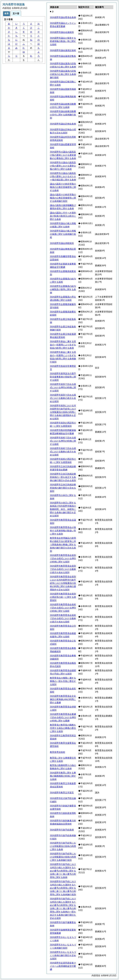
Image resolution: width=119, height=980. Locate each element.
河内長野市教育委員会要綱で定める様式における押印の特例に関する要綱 (63, 717)
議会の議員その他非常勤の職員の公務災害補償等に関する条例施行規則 (63, 198)
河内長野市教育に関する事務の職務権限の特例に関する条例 (63, 776)
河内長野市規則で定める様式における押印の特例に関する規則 (63, 387)
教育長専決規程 (57, 752)
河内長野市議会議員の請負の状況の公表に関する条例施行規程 (63, 74)
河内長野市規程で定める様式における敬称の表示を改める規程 (63, 452)
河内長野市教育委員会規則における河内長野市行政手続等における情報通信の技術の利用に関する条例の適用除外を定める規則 (63, 583)
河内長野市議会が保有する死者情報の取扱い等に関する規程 (63, 41)
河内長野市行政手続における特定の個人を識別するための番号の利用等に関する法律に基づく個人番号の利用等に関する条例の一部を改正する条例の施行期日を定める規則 (63, 908)
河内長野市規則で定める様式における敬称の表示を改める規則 (63, 398)
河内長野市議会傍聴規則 (62, 243)
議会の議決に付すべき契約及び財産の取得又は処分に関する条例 (63, 216)
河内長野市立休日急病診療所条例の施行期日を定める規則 (63, 488)
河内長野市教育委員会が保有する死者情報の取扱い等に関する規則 (63, 531)
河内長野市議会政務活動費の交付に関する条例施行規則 (63, 115)
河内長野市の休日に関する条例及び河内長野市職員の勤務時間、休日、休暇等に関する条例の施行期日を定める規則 (63, 509)
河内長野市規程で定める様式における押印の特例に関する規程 (63, 441)
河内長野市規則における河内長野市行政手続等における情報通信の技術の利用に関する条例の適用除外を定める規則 (63, 412)
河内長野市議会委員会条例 (63, 17)
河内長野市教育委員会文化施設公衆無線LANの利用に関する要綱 (63, 699)
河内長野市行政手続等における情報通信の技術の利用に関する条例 (63, 846)
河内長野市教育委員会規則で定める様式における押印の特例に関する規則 (63, 558)
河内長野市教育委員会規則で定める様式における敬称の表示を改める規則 (63, 569)
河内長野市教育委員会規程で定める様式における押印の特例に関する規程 (63, 608)
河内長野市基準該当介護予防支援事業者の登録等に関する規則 (63, 377)
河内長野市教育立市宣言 (62, 793)
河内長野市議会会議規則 (62, 32)
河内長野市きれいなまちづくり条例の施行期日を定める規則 (63, 955)
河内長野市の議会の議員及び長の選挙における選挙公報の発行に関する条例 (63, 166)
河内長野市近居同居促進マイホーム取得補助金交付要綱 (63, 966)
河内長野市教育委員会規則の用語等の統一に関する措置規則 (63, 597)
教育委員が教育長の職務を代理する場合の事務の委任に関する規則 (63, 728)
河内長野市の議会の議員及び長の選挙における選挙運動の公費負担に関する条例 (63, 155)
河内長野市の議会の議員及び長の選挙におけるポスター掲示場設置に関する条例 (63, 176)
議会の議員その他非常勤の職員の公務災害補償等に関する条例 (63, 187)
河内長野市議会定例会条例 (63, 124)
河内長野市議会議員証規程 (63, 50)
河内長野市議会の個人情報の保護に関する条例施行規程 (63, 234)
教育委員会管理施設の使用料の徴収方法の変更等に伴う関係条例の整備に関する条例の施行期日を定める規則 (63, 545)
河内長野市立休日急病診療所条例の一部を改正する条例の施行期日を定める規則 (63, 477)
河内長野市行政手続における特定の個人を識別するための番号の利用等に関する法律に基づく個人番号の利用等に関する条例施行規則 (63, 888)
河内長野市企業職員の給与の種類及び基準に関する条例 (63, 289)
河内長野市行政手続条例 (62, 830)
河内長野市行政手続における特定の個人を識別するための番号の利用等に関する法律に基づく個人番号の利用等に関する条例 (63, 871)
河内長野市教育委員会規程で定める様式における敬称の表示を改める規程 (63, 618)
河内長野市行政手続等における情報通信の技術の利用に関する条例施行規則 (63, 857)
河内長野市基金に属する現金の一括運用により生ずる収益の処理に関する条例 (63, 345)
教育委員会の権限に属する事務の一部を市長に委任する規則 (63, 681)
